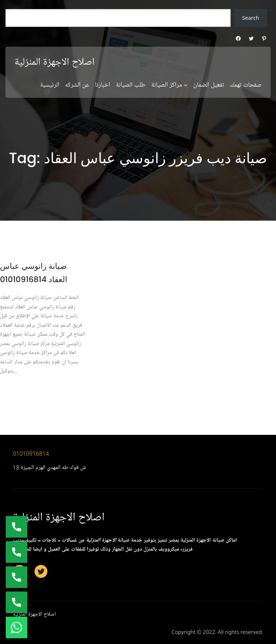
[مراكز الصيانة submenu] (186, 85)
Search (251, 18)
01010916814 (31, 454)
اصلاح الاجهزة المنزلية (54, 62)
